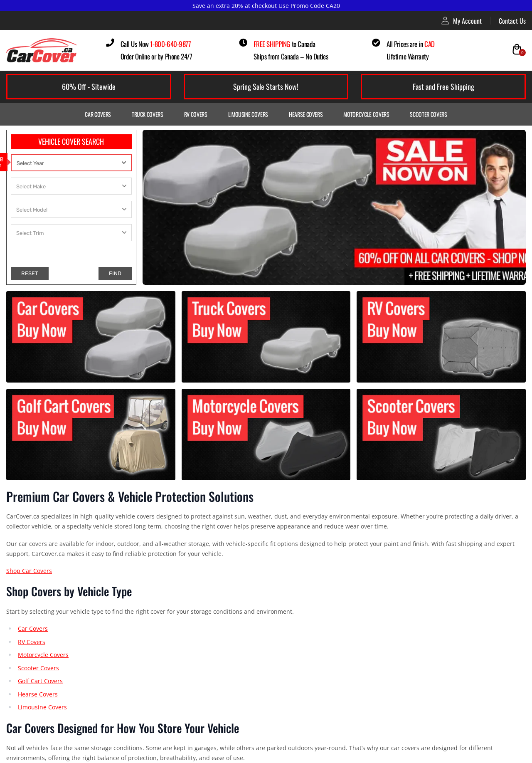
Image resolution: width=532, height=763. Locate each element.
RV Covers (196, 114)
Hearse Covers (306, 114)
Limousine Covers (248, 114)
